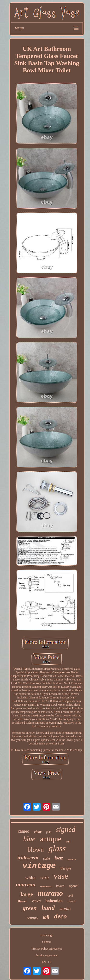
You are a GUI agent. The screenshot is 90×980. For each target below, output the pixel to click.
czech (71, 901)
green (30, 908)
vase (61, 876)
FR (50, 962)
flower (22, 901)
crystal (73, 886)
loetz (59, 858)
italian (60, 886)
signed (66, 829)
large (27, 894)
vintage (39, 866)
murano (50, 893)
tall (46, 917)
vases (36, 901)
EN (44, 962)
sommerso (46, 886)
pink (49, 832)
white (30, 878)
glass (57, 849)
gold (70, 896)
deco (60, 916)
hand (48, 908)
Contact (47, 942)
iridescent (28, 857)
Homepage (47, 935)
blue (29, 839)
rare (45, 877)
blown (36, 850)
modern (72, 859)
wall (68, 842)
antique (51, 839)
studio (65, 909)
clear (38, 832)
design (66, 868)
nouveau (26, 885)
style (46, 859)
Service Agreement (47, 955)
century (32, 918)
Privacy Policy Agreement (47, 949)
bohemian (54, 901)
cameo (24, 831)
